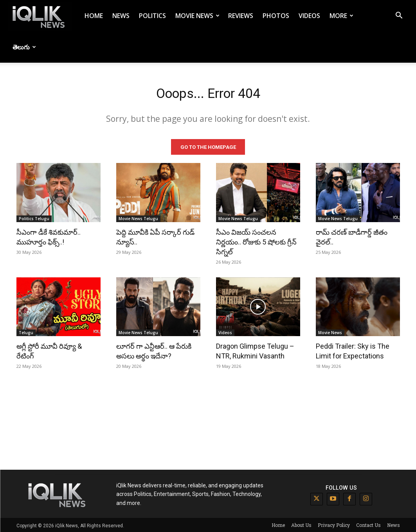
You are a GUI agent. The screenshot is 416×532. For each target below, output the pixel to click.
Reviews (241, 16)
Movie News (197, 16)
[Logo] (40, 16)
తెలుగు (24, 47)
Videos (309, 16)
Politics (152, 16)
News (121, 16)
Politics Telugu (34, 217)
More (341, 16)
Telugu (26, 331)
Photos (276, 16)
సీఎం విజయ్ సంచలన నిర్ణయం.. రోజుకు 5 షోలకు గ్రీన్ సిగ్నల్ (256, 240)
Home (94, 16)
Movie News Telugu (138, 217)
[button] (399, 16)
